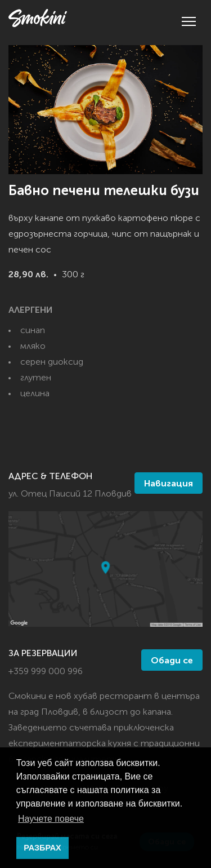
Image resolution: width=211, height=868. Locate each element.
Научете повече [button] (51, 819)
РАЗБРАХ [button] (42, 848)
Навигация (169, 484)
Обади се (172, 661)
